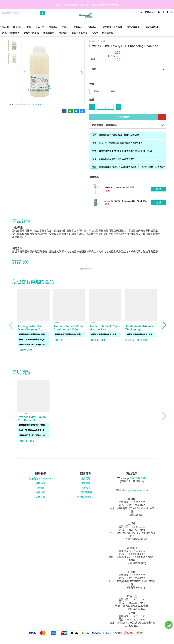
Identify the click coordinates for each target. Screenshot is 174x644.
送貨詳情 (86, 483)
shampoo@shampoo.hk (135, 490)
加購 (159, 189)
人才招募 (41, 497)
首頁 (29, 27)
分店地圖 (41, 483)
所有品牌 (4, 27)
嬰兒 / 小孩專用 (80, 33)
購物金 (41, 488)
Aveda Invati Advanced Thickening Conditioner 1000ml (141, 330)
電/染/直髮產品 (154, 27)
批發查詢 (41, 492)
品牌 (65, 27)
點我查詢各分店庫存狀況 (105, 125)
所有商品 (18, 27)
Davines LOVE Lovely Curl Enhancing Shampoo (32, 420)
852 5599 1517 (138, 478)
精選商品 (53, 27)
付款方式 (86, 488)
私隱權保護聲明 (86, 497)
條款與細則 (86, 492)
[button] (25, 72)
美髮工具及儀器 (11, 33)
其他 (95, 33)
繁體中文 (150, 12)
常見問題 (86, 479)
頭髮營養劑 (49, 33)
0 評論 (39, 105)
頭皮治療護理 (134, 27)
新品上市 (40, 27)
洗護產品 (78, 27)
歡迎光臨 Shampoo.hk (41, 479)
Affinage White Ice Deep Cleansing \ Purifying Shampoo (30, 330)
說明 (94, 69)
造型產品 (93, 27)
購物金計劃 (108, 33)
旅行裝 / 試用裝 (31, 33)
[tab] (128, 135)
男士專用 (63, 33)
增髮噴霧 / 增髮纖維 (113, 27)
